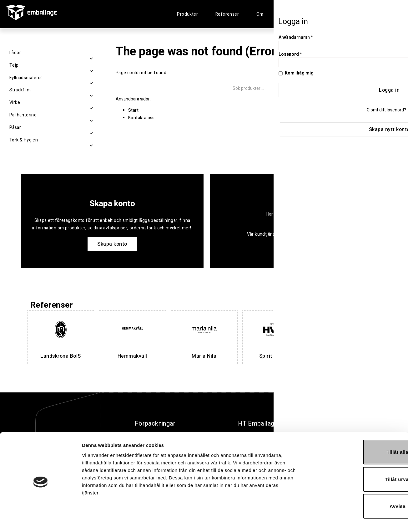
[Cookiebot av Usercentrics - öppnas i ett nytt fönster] (40, 520)
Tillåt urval (356, 461)
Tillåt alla (356, 434)
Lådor (15, 53)
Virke (15, 102)
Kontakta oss (141, 118)
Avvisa (356, 488)
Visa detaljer (340, 520)
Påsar (15, 128)
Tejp (14, 65)
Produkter (187, 14)
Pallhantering (23, 115)
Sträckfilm (20, 90)
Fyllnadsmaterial (26, 78)
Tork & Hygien (24, 140)
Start (133, 110)
